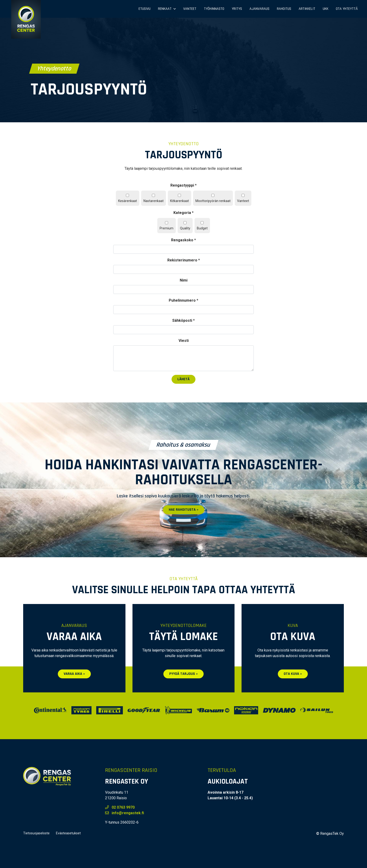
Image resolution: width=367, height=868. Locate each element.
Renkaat (165, 9)
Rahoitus (284, 9)
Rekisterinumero (184, 260)
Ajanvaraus (259, 9)
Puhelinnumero (183, 300)
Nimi (184, 280)
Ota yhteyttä (347, 9)
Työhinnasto (214, 9)
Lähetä (183, 379)
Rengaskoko (183, 240)
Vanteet (190, 9)
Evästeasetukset (68, 833)
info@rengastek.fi (125, 813)
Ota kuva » (293, 674)
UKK (326, 9)
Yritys (237, 9)
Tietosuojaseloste (36, 833)
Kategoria (183, 213)
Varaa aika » (74, 674)
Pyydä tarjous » (183, 674)
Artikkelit (307, 9)
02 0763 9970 (120, 807)
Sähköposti (183, 320)
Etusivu (145, 9)
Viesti (184, 341)
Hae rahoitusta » (184, 510)
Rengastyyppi (183, 185)
